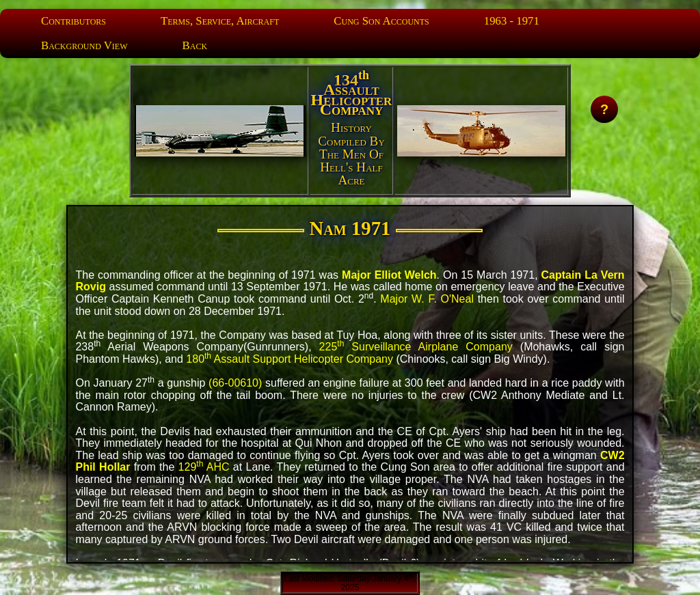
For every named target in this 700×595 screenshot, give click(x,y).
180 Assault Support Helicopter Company (290, 359)
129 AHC (204, 467)
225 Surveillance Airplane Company (416, 347)
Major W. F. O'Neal (427, 299)
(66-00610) (235, 383)
